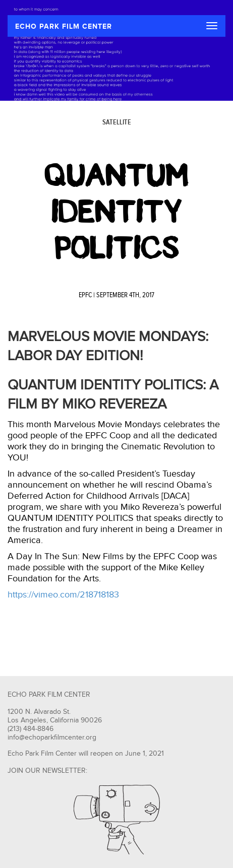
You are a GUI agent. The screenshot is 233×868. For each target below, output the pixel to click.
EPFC (85, 295)
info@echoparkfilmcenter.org (52, 738)
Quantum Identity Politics (116, 212)
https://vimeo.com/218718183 (63, 595)
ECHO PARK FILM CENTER (64, 26)
